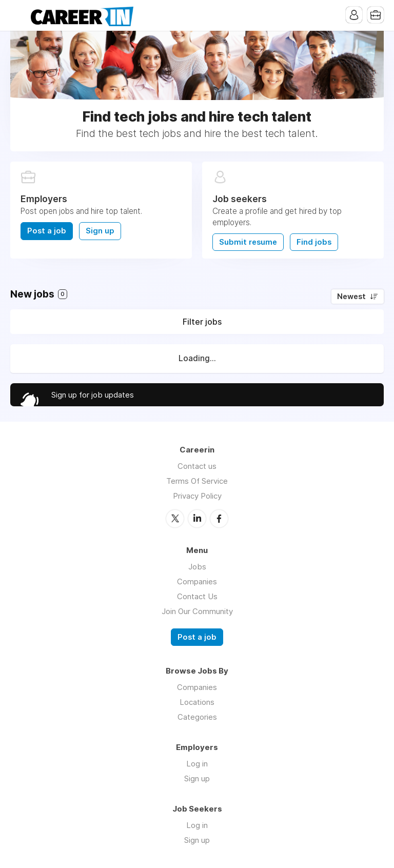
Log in (197, 764)
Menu (18, 15)
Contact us (197, 466)
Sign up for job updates (93, 395)
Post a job (47, 231)
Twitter (175, 519)
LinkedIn (197, 519)
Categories (197, 717)
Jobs (197, 567)
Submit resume (248, 242)
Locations (197, 702)
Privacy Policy (197, 496)
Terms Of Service (197, 481)
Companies (197, 581)
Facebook (219, 519)
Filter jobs (202, 322)
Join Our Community (197, 611)
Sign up (100, 231)
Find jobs (314, 242)
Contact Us (197, 596)
